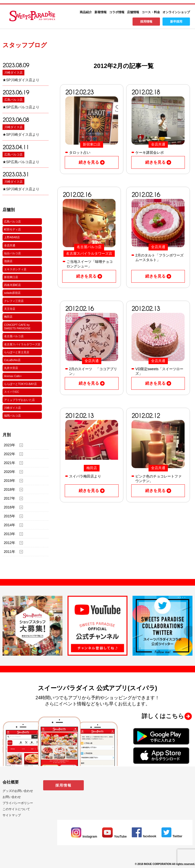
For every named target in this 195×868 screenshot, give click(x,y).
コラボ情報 (117, 12)
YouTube (114, 837)
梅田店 (8, 317)
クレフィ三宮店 (14, 301)
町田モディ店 (12, 229)
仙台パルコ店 (12, 253)
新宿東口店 (11, 277)
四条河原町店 (12, 285)
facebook (144, 836)
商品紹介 (86, 12)
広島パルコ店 (13, 100)
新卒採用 (176, 22)
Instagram (84, 837)
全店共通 (10, 245)
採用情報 (146, 22)
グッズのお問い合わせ (18, 791)
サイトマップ (12, 815)
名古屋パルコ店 (14, 336)
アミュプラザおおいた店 (19, 400)
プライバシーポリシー (18, 803)
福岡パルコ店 (12, 416)
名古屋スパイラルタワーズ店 (22, 344)
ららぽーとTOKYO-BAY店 (20, 384)
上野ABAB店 (12, 237)
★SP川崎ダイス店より (21, 80)
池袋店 (8, 261)
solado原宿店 (12, 293)
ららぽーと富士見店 (17, 352)
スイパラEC (12, 392)
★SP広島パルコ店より (21, 107)
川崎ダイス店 (13, 73)
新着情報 (101, 12)
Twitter (172, 836)
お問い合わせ (12, 797)
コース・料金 (151, 12)
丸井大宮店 (11, 368)
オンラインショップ (176, 12)
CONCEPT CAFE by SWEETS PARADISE (17, 327)
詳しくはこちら (163, 716)
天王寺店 (10, 309)
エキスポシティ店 (15, 269)
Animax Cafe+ (13, 376)
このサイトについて (16, 809)
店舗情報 (133, 12)
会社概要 (11, 782)
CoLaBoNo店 (12, 360)
